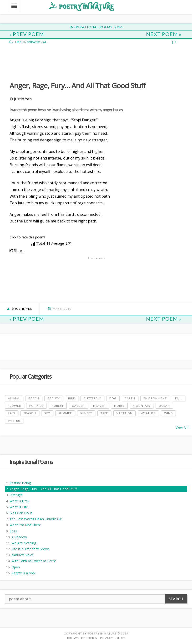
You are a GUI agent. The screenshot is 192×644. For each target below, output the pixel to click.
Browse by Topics (82, 638)
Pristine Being (20, 483)
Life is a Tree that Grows (30, 549)
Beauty (54, 398)
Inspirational (35, 42)
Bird (72, 398)
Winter (14, 420)
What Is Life (19, 507)
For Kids (36, 406)
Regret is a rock (23, 573)
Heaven (99, 406)
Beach (34, 398)
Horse (119, 406)
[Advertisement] (48, 62)
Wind (168, 413)
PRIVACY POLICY (112, 638)
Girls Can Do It (21, 513)
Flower (14, 406)
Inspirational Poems (31, 462)
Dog (113, 398)
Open (16, 567)
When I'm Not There (25, 525)
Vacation (124, 413)
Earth (130, 398)
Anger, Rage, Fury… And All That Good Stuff (43, 489)
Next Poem (164, 34)
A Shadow (19, 537)
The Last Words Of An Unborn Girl (36, 519)
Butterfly (92, 398)
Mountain (142, 406)
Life (18, 42)
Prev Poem (27, 34)
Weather (148, 413)
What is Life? (19, 501)
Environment (155, 398)
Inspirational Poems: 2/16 (96, 27)
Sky (47, 413)
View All (181, 427)
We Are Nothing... (25, 543)
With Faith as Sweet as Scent (34, 561)
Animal (14, 398)
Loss (13, 531)
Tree (104, 413)
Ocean (164, 406)
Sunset (86, 413)
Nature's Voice (23, 555)
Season (30, 413)
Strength (16, 495)
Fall (179, 398)
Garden (78, 406)
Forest (58, 406)
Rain (12, 413)
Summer (65, 413)
